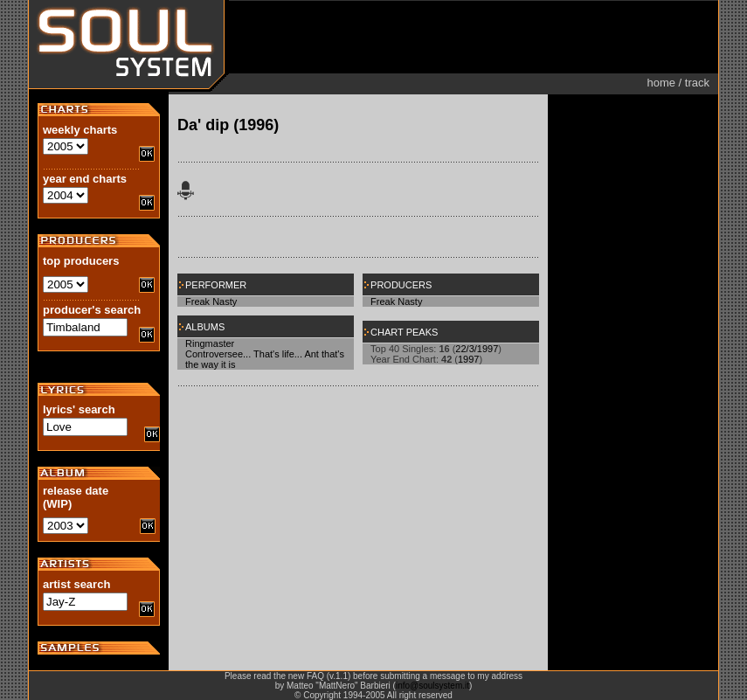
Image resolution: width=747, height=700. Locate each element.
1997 (468, 359)
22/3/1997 (477, 349)
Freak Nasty (211, 301)
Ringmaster (210, 343)
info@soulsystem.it (432, 686)
